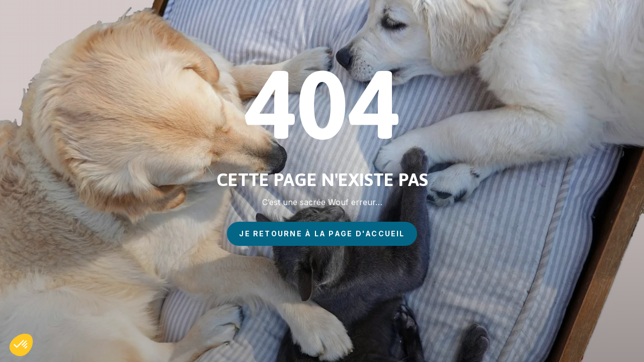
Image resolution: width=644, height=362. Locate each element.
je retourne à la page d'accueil (322, 234)
